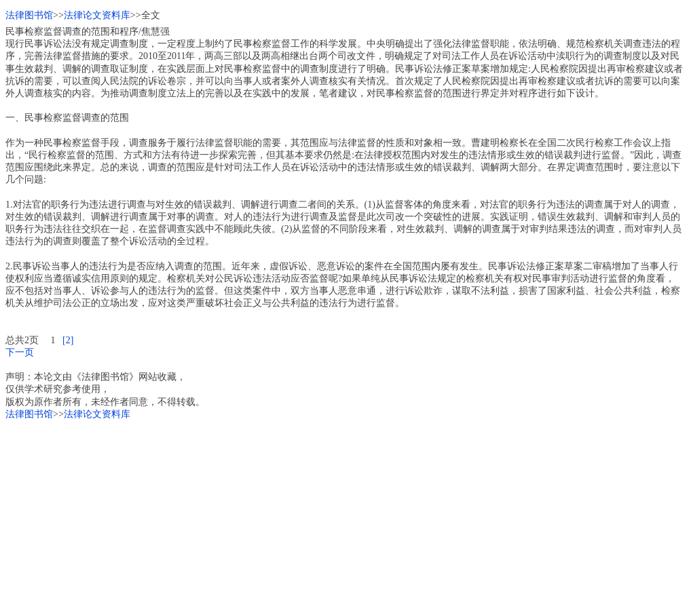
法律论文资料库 (97, 15)
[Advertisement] (344, 516)
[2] (68, 340)
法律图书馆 (29, 15)
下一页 (20, 352)
